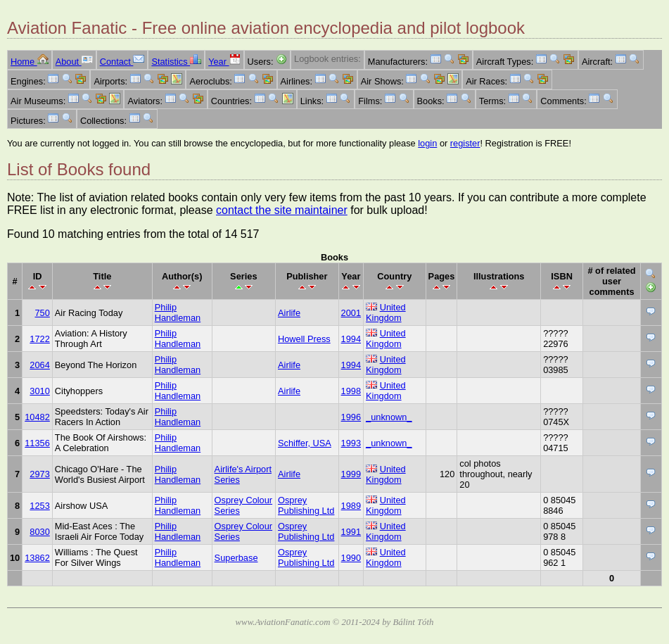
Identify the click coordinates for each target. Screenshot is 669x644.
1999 (351, 474)
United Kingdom (386, 312)
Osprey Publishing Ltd (306, 505)
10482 (37, 417)
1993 (351, 443)
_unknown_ (389, 417)
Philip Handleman (178, 312)
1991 (351, 532)
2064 (39, 365)
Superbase (236, 558)
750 (42, 313)
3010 (39, 391)
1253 (39, 506)
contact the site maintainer (282, 210)
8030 (39, 532)
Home (30, 62)
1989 (351, 506)
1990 (351, 558)
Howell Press (304, 339)
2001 (351, 313)
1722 (39, 339)
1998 (351, 391)
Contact (122, 62)
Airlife (289, 313)
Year (224, 62)
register (465, 143)
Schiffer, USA (305, 443)
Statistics (176, 62)
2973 (39, 474)
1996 (351, 417)
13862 (37, 558)
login (427, 143)
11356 (37, 443)
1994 (351, 339)
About (74, 62)
